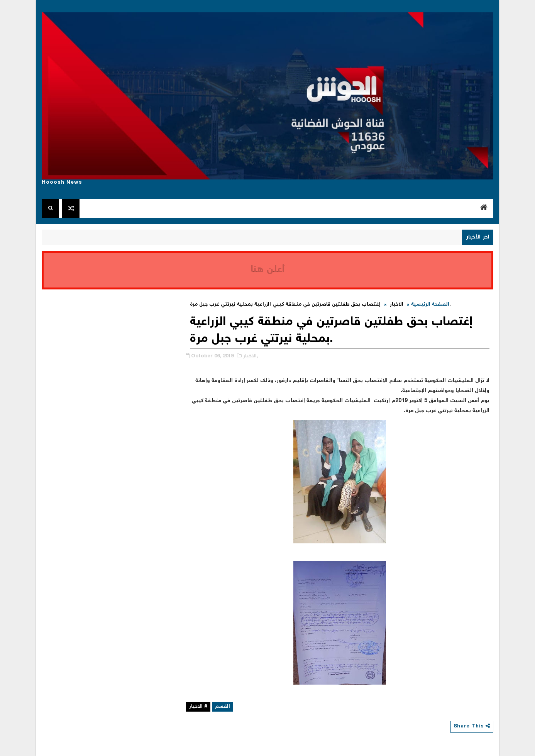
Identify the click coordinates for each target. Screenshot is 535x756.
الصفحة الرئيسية (430, 305)
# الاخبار (198, 707)
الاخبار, (251, 356)
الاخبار (397, 305)
